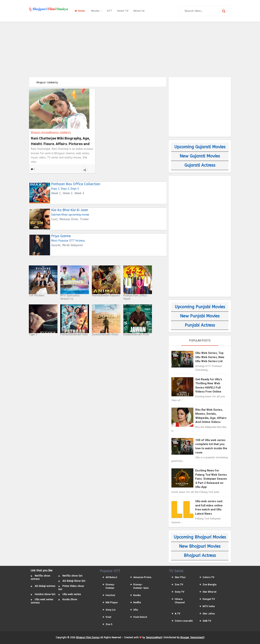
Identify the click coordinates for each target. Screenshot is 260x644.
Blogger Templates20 (192, 638)
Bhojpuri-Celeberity (60, 132)
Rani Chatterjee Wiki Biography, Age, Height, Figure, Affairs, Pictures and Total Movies (60, 141)
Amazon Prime (142, 577)
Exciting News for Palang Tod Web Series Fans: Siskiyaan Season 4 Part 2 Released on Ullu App (211, 479)
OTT (109, 11)
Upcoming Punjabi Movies (200, 307)
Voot (108, 617)
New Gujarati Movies (200, 156)
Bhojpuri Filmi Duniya (88, 638)
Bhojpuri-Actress (40, 132)
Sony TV (180, 592)
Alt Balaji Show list (74, 581)
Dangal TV (209, 599)
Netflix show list (72, 576)
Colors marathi (184, 621)
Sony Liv (111, 610)
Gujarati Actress (200, 165)
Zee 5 (109, 624)
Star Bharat (209, 592)
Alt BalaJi (111, 577)
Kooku (137, 595)
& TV (178, 614)
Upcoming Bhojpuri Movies (200, 537)
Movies (96, 11)
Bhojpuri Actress (200, 556)
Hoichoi (110, 595)
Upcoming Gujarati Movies (200, 147)
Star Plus (180, 577)
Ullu (136, 610)
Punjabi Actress (200, 325)
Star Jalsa (209, 614)
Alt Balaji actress (45, 586)
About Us (139, 11)
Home (80, 11)
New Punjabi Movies (200, 316)
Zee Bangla (210, 584)
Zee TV (179, 584)
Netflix (137, 602)
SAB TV (207, 621)
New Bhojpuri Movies (200, 546)
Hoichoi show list (45, 594)
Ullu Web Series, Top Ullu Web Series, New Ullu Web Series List (210, 357)
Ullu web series (72, 594)
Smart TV (123, 11)
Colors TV (208, 577)
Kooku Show (70, 599)
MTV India (209, 606)
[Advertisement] (130, 49)
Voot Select (140, 617)
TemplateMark (154, 638)
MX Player (112, 602)
